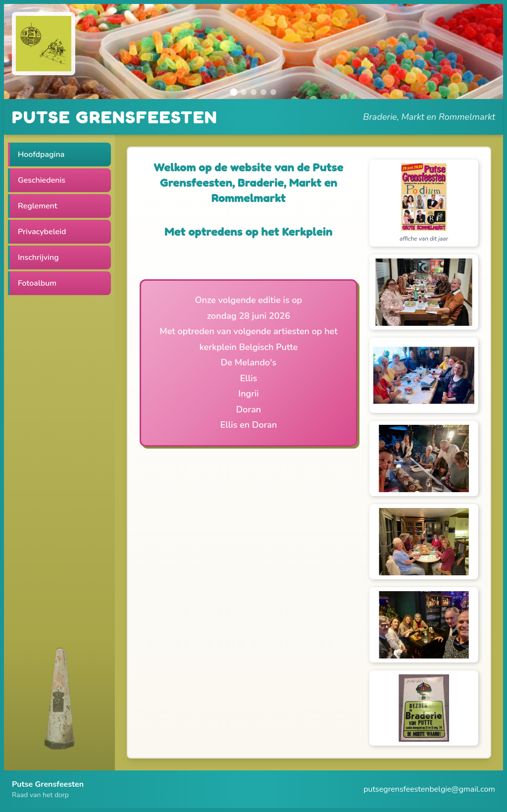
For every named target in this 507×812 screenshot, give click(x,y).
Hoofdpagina (41, 154)
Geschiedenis (42, 180)
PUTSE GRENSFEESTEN (115, 117)
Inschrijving (38, 257)
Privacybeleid (42, 232)
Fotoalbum (37, 283)
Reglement (38, 206)
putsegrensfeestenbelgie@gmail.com (429, 789)
